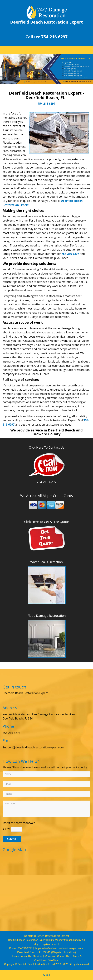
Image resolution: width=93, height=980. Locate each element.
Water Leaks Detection (46, 562)
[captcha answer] (16, 829)
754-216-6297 (54, 37)
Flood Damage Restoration (46, 616)
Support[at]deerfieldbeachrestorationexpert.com (34, 747)
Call (46, 975)
